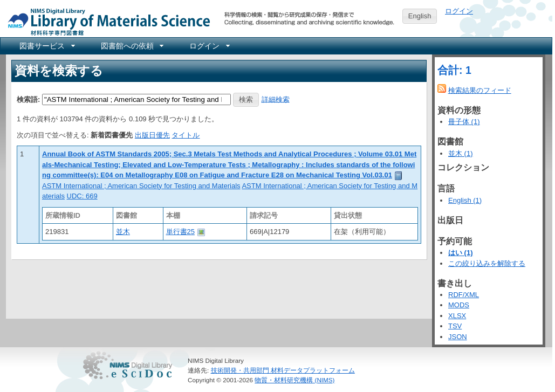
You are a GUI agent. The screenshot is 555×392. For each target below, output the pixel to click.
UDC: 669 (82, 196)
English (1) (465, 200)
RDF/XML (464, 295)
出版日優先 (152, 135)
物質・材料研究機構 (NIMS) (294, 380)
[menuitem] (46, 46)
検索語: (28, 99)
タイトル (186, 135)
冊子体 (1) (464, 122)
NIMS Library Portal (106, 21)
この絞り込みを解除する (487, 263)
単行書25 (180, 232)
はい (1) (461, 253)
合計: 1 (454, 70)
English (420, 16)
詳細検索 (276, 99)
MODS (459, 305)
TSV (455, 326)
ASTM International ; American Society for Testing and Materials (141, 186)
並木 (123, 232)
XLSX (457, 316)
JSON (458, 337)
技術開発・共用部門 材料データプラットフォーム (283, 370)
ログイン (459, 11)
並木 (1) (461, 153)
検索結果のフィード (480, 90)
